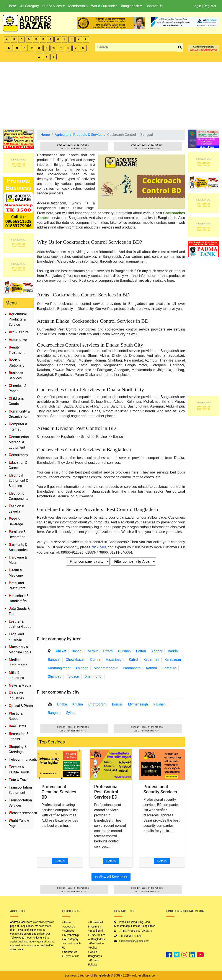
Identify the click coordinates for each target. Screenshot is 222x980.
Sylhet (71, 713)
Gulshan (124, 651)
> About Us (69, 927)
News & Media (20, 685)
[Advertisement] (111, 95)
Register (210, 6)
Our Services (54, 6)
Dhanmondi (93, 677)
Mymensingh (138, 704)
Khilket (61, 651)
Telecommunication (24, 759)
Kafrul (134, 660)
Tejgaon (73, 677)
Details (60, 861)
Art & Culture (19, 332)
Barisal (117, 704)
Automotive (18, 340)
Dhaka (62, 704)
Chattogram (98, 704)
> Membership (70, 935)
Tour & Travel (19, 780)
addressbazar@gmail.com (134, 941)
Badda (173, 651)
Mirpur (93, 651)
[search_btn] (180, 47)
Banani (77, 651)
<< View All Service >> (111, 877)
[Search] (136, 47)
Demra (95, 660)
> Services (68, 931)
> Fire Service (96, 944)
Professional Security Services (160, 789)
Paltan (141, 651)
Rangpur (54, 713)
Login (197, 6)
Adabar (157, 651)
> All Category (70, 939)
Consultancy (18, 455)
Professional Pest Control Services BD (106, 792)
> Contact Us (70, 952)
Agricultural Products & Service (18, 319)
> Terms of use (71, 956)
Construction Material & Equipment (19, 442)
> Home (67, 922)
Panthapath (132, 668)
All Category (29, 6)
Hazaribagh (115, 660)
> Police (93, 948)
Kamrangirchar (59, 668)
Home (12, 6)
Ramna (152, 668)
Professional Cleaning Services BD (59, 792)
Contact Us (154, 6)
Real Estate (18, 726)
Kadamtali (151, 660)
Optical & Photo (21, 706)
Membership (78, 6)
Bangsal (54, 660)
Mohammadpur (106, 668)
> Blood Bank (96, 931)
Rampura (169, 668)
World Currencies (104, 6)
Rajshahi (160, 704)
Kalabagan (173, 660)
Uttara (108, 651)
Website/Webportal (24, 813)
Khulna (78, 704)
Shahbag (55, 677)
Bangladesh (132, 6)
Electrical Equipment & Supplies (18, 481)
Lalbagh (82, 668)
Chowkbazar (75, 660)
